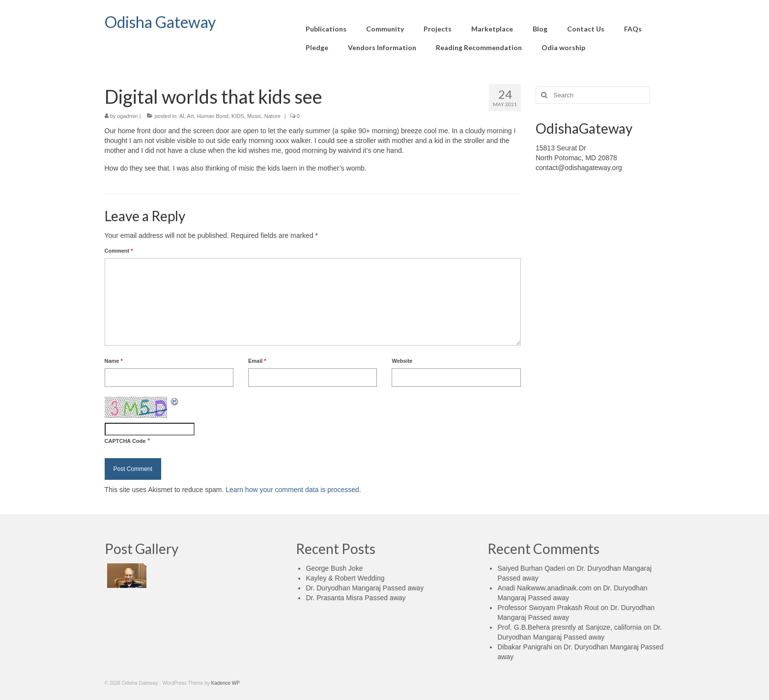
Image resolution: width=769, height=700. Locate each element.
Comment (119, 251)
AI (182, 116)
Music (254, 116)
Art (191, 116)
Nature (272, 116)
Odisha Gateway (160, 22)
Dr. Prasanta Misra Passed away (356, 598)
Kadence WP (226, 683)
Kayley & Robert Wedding (345, 578)
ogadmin (127, 116)
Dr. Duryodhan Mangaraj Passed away (365, 588)
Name (114, 361)
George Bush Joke (334, 568)
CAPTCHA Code (125, 441)
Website (402, 361)
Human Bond (213, 116)
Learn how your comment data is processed (292, 490)
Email (257, 361)
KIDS (238, 116)
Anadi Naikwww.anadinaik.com (544, 588)
